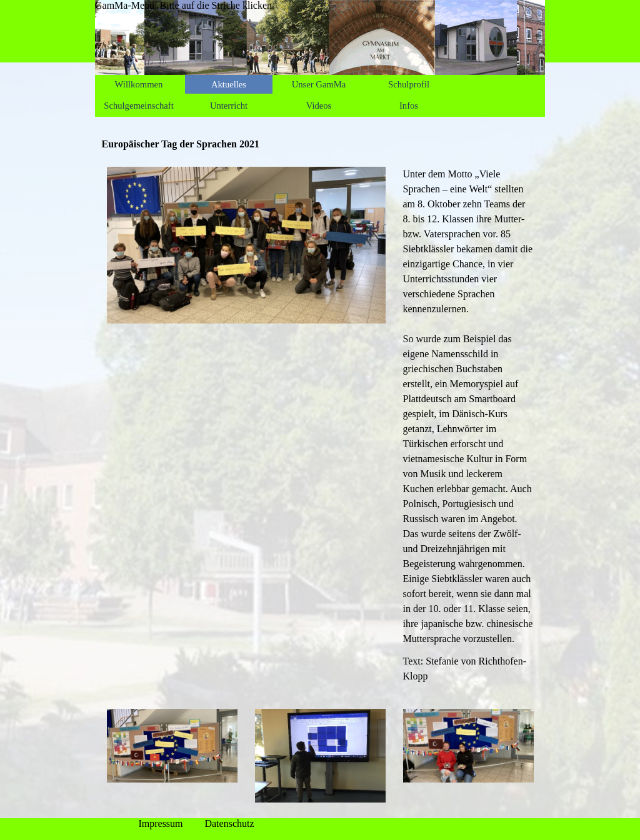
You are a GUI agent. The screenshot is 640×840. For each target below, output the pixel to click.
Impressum (160, 823)
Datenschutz (229, 823)
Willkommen (139, 84)
